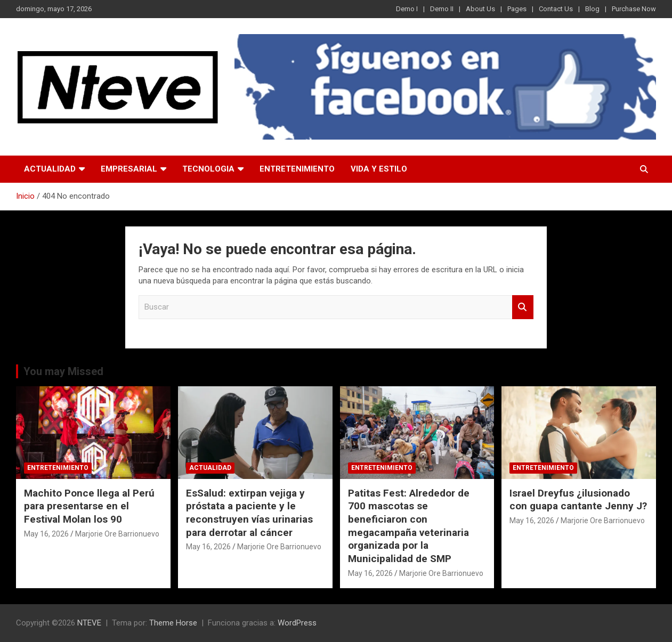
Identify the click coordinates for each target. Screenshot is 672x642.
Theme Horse (173, 623)
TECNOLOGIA (208, 169)
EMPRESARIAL (129, 169)
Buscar (523, 307)
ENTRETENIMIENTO (297, 169)
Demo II (442, 9)
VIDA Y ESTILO (379, 169)
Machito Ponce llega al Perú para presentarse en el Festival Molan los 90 (89, 506)
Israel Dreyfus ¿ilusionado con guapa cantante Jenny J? (578, 500)
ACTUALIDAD (50, 169)
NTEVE (89, 623)
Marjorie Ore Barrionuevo (117, 534)
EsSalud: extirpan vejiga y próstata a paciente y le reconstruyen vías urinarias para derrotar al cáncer (249, 513)
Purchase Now (634, 9)
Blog (592, 9)
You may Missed (63, 371)
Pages (517, 9)
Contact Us (556, 9)
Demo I (407, 9)
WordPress (297, 623)
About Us (480, 9)
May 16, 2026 (46, 534)
